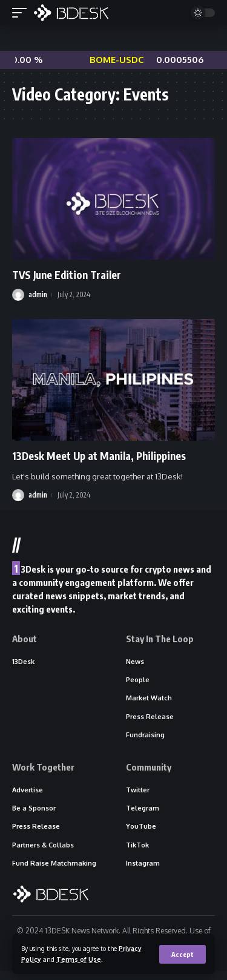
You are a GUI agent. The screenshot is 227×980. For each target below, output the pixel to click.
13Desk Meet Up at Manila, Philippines (99, 456)
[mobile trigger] (22, 13)
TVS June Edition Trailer (67, 275)
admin (38, 294)
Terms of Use (79, 959)
